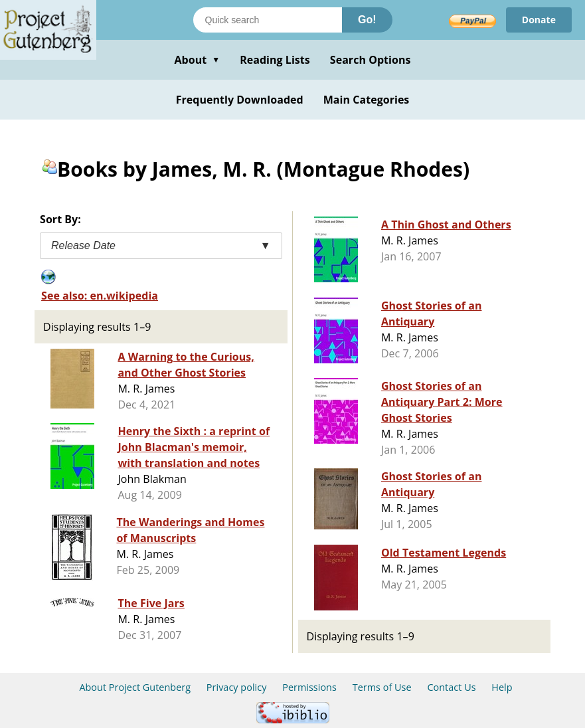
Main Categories (367, 100)
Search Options (371, 60)
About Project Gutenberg (135, 687)
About (197, 60)
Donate (539, 20)
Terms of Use (382, 687)
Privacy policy (237, 687)
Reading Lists (275, 60)
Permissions (309, 687)
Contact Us (451, 687)
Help (502, 687)
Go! (367, 20)
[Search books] (268, 20)
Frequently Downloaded (240, 100)
